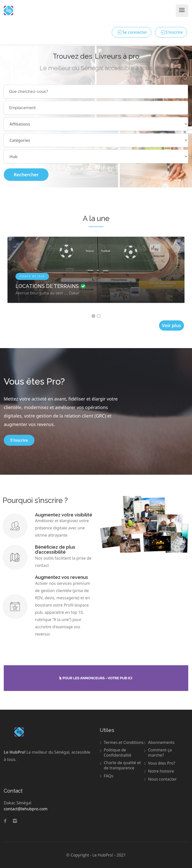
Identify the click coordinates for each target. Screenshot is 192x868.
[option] (96, 274)
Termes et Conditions (124, 743)
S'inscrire (171, 32)
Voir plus (171, 325)
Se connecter (131, 32)
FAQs (108, 776)
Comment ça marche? (160, 753)
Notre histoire (161, 771)
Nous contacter (162, 779)
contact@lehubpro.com (26, 809)
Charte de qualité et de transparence (122, 765)
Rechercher (26, 175)
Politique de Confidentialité (117, 753)
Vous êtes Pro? (162, 763)
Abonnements (161, 743)
